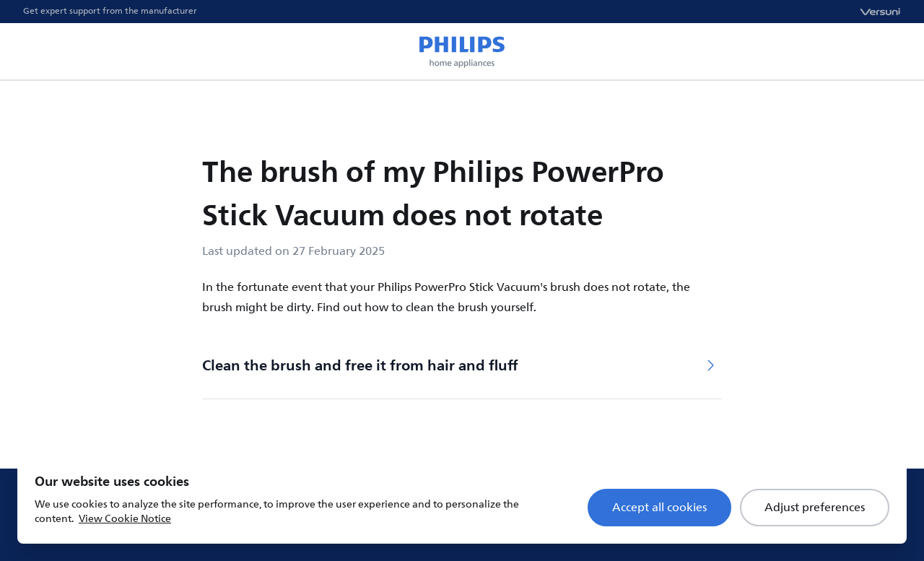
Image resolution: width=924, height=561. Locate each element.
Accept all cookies (659, 508)
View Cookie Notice (125, 519)
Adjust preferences (815, 508)
